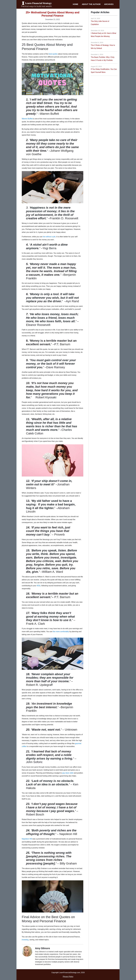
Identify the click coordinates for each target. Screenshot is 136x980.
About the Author (91, 4)
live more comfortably (61, 632)
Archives (109, 4)
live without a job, (49, 237)
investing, (25, 940)
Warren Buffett (27, 119)
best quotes (53, 54)
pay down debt (68, 773)
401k (39, 586)
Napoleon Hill (27, 839)
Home (75, 4)
